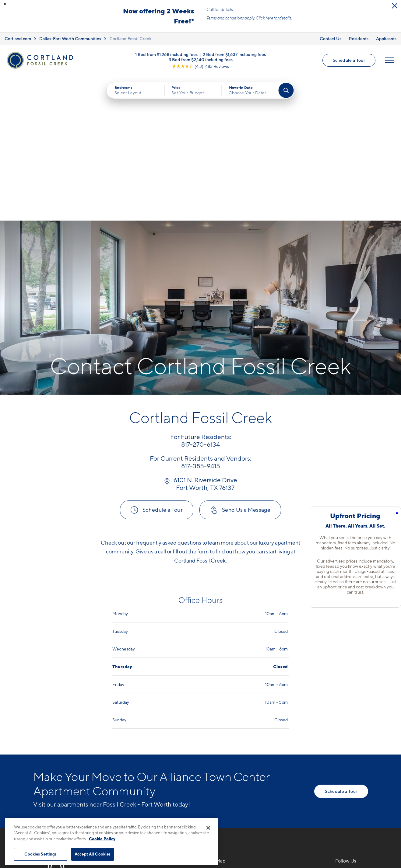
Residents (359, 38)
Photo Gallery (222, 762)
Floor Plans (219, 730)
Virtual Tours (221, 751)
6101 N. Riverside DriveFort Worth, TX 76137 (150, 744)
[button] (5, 4)
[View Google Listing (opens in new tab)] (200, 66)
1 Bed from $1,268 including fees (166, 54)
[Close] (208, 828)
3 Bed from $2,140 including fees (201, 59)
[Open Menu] (389, 60)
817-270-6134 (140, 730)
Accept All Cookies (93, 854)
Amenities (218, 772)
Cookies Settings (40, 854)
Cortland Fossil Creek (130, 38)
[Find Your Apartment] (286, 90)
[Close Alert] (395, 6)
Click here (264, 18)
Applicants (386, 38)
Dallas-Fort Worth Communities (70, 38)
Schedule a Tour (349, 60)
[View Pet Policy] (176, 763)
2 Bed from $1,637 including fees (234, 54)
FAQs (276, 741)
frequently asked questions (169, 397)
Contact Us (331, 38)
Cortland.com (18, 38)
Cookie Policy (102, 839)
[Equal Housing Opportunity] (128, 763)
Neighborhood (287, 730)
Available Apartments (231, 741)
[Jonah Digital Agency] (354, 839)
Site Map (227, 843)
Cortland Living (224, 783)
